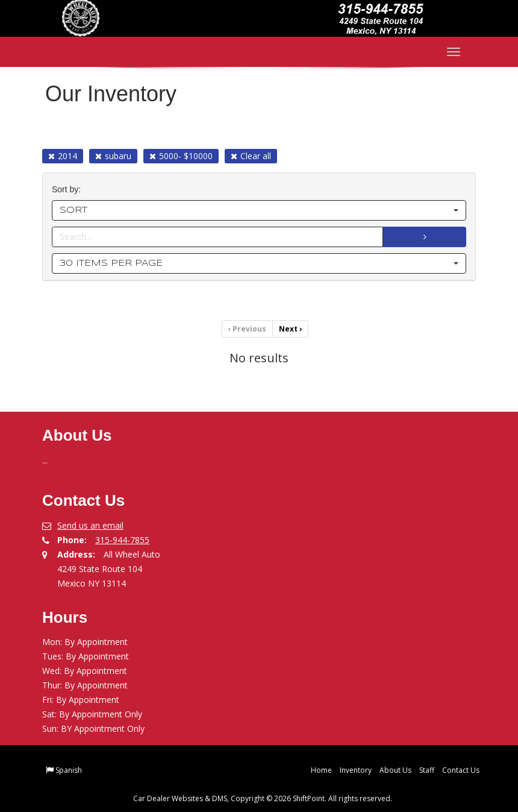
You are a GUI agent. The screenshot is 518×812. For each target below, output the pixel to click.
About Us (395, 770)
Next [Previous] (290, 329)
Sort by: (69, 190)
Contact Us (461, 770)
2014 (63, 156)
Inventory (356, 770)
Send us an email (90, 525)
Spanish (69, 770)
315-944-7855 (122, 540)
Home (321, 770)
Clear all (251, 156)
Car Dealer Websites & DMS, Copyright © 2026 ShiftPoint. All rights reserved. (263, 798)
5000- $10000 (181, 156)
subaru (113, 156)
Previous (247, 329)
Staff (427, 770)
